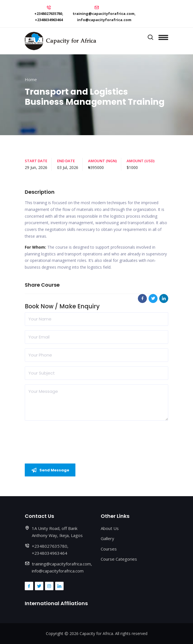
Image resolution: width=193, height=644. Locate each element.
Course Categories (119, 559)
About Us (110, 528)
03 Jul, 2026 (68, 167)
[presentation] (68, 436)
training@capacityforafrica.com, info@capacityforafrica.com (104, 17)
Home (31, 79)
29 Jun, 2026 (36, 167)
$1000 (132, 167)
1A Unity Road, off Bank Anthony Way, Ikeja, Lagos (57, 532)
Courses (109, 549)
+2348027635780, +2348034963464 (49, 17)
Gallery (107, 538)
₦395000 (96, 167)
